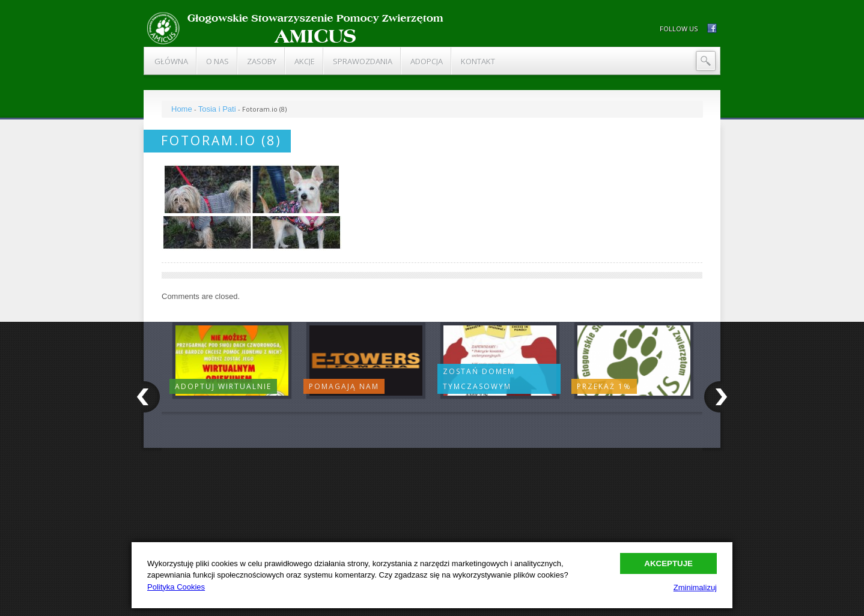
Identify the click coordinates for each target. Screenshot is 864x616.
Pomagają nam (344, 386)
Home (182, 109)
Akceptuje (668, 563)
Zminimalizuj (695, 587)
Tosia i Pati (217, 109)
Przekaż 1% (604, 386)
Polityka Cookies (176, 587)
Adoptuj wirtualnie (223, 386)
